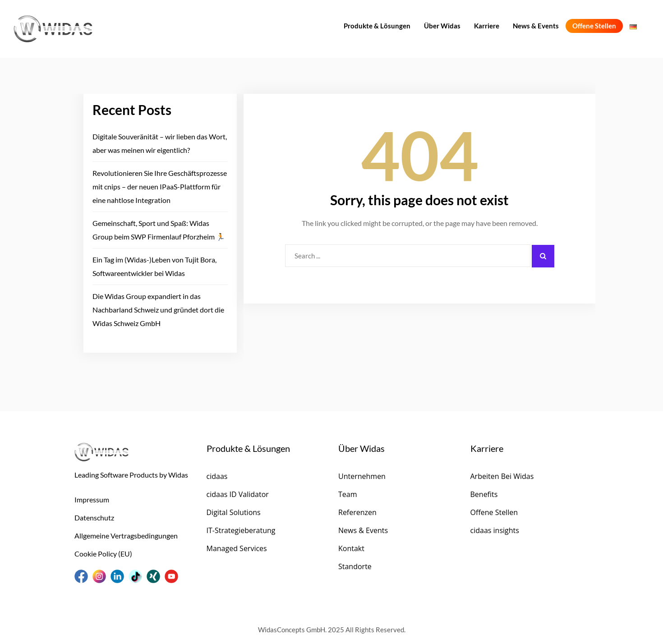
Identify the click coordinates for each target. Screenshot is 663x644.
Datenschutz (94, 517)
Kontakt (351, 548)
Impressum (92, 499)
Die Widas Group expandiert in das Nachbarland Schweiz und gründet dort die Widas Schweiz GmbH (158, 310)
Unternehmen (362, 476)
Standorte (355, 566)
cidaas (217, 476)
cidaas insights (495, 530)
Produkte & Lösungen (377, 26)
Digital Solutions (234, 512)
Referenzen (357, 512)
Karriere (487, 26)
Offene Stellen (594, 26)
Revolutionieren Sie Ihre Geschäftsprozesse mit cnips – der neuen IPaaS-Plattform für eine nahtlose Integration (160, 186)
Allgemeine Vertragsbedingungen (126, 536)
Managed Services (237, 548)
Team (348, 494)
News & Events (536, 26)
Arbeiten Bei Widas (502, 476)
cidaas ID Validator (238, 494)
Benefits (484, 494)
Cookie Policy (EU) (103, 554)
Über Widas (442, 26)
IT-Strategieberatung (241, 530)
